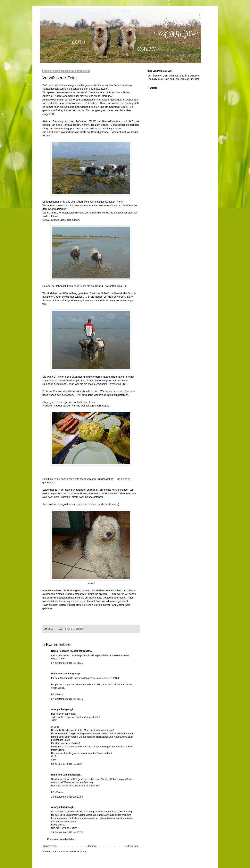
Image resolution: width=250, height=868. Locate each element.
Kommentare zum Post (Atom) (71, 852)
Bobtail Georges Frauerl (65, 651)
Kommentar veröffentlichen (61, 839)
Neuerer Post (50, 846)
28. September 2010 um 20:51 (67, 764)
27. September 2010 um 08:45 (67, 663)
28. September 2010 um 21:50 (67, 797)
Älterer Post (132, 846)
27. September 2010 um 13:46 (67, 699)
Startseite (92, 846)
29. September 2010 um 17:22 (67, 832)
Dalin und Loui (59, 674)
